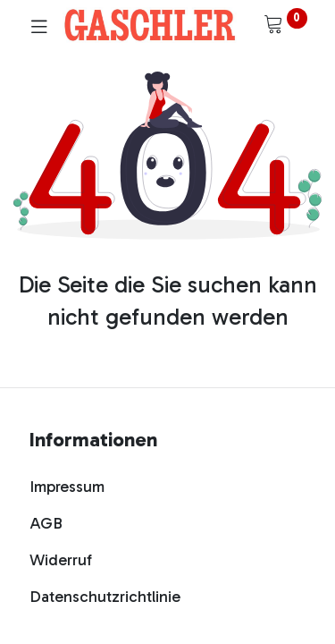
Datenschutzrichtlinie (105, 597)
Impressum (67, 487)
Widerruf (61, 560)
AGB (46, 523)
